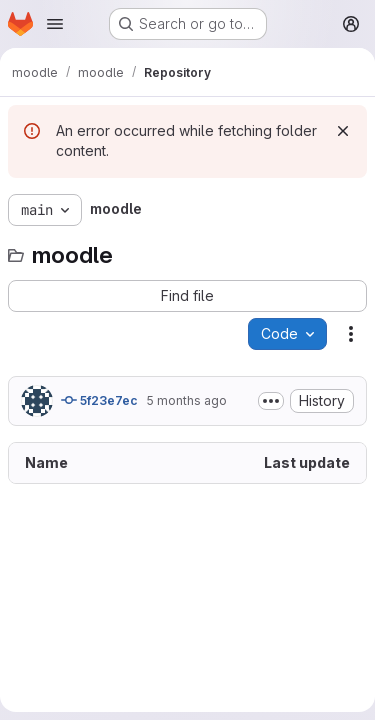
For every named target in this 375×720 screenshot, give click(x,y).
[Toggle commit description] (271, 401)
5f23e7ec (99, 400)
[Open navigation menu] (55, 24)
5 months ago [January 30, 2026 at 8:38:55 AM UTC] (186, 400)
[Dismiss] (343, 131)
